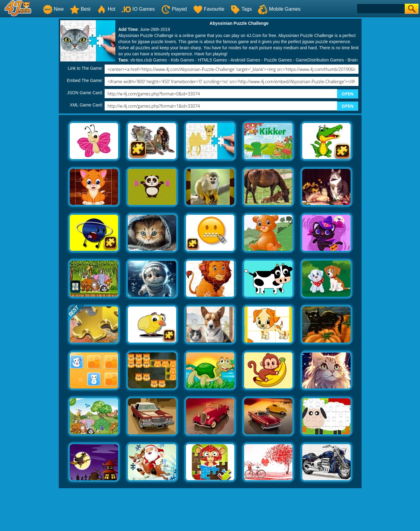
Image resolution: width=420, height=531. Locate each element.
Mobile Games (279, 9)
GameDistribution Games (320, 60)
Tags (241, 9)
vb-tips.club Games (149, 60)
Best (80, 9)
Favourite (209, 9)
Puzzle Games (278, 60)
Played (174, 9)
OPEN (348, 94)
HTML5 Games (212, 60)
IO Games (138, 9)
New (53, 9)
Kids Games (182, 60)
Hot (106, 9)
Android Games (245, 60)
